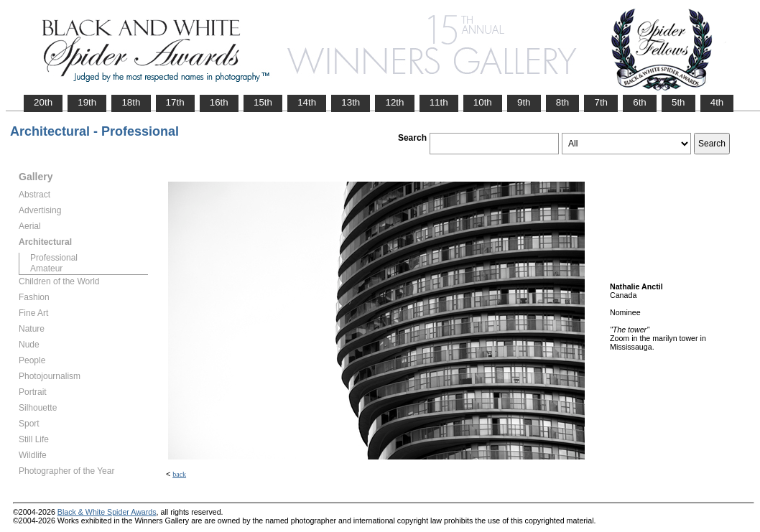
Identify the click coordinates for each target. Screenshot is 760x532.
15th (263, 102)
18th (131, 102)
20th (43, 102)
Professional (54, 258)
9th (524, 102)
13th (351, 102)
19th (87, 102)
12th (394, 102)
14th (307, 102)
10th (483, 102)
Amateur (46, 269)
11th (439, 102)
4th (717, 102)
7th (601, 102)
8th (563, 102)
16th (219, 102)
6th (640, 102)
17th (175, 102)
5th (678, 102)
